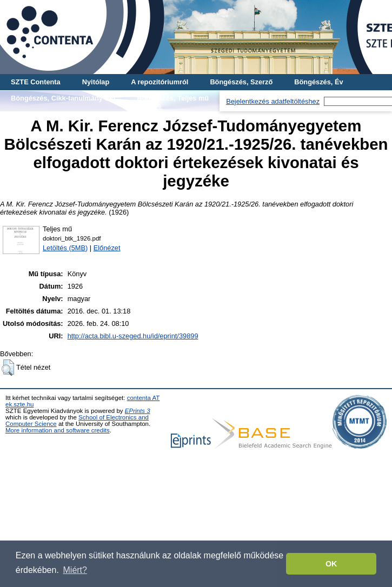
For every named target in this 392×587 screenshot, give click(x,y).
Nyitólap (96, 82)
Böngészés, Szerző (241, 82)
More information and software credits (58, 430)
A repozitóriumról (160, 82)
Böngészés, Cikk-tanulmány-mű (63, 98)
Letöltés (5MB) (65, 248)
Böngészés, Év (318, 82)
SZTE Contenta (36, 82)
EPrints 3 (138, 411)
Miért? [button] (75, 570)
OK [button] (331, 564)
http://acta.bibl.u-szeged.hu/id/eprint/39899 (133, 336)
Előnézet (107, 248)
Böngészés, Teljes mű (173, 98)
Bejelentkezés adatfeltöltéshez (273, 101)
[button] (8, 368)
